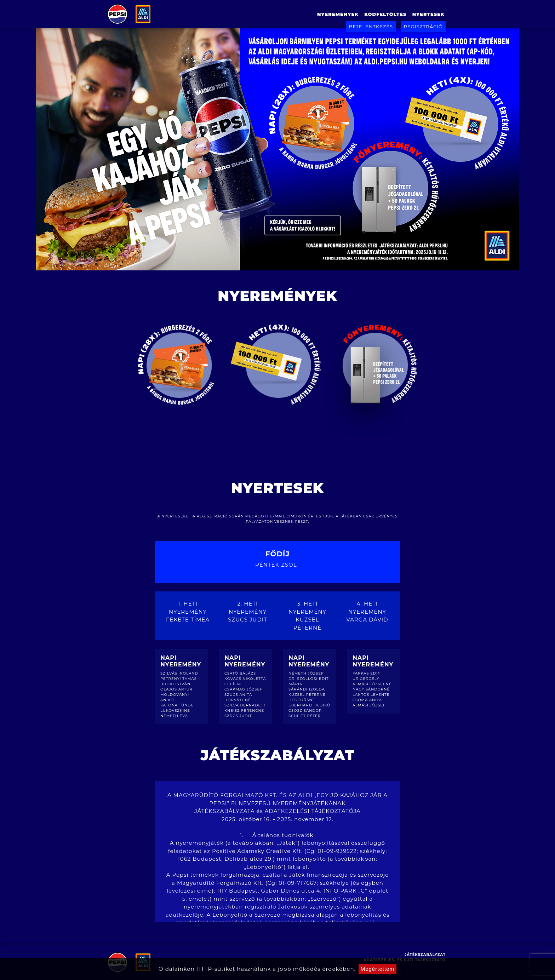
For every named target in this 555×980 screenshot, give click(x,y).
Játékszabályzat (425, 955)
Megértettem (377, 969)
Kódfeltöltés (385, 14)
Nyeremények (338, 14)
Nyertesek (428, 14)
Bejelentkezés (371, 27)
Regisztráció (423, 27)
